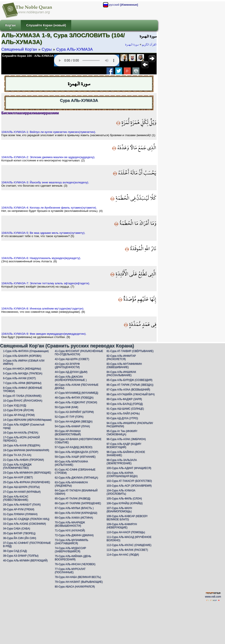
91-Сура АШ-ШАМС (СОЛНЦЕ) (125, 409)
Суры (47, 49)
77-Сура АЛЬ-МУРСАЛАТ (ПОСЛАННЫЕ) (70, 571)
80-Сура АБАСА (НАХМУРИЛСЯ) (75, 587)
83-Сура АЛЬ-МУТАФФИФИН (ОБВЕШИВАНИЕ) (124, 365)
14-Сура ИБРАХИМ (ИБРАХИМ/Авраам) (27, 420)
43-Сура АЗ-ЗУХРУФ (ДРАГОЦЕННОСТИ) (67, 365)
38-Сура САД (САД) (15, 551)
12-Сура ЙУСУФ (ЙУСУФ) (19, 410)
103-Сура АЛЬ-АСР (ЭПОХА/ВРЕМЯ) (129, 486)
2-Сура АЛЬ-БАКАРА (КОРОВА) (22, 356)
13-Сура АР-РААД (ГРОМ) (19, 415)
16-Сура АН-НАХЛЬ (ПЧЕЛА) (21, 433)
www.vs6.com (213, 597)
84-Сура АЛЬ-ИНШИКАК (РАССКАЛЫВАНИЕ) (121, 374)
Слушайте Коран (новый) (46, 27)
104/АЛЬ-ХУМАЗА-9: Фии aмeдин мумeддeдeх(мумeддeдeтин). (44, 334)
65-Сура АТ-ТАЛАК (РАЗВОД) (73, 498)
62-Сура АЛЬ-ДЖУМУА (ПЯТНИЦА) (77, 478)
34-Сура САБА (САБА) (17, 529)
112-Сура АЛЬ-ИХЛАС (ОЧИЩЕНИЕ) (129, 545)
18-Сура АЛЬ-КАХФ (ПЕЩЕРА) (22, 445)
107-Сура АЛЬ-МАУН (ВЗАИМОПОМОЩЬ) (119, 510)
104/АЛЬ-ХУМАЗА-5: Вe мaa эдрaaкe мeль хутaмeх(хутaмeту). (43, 233)
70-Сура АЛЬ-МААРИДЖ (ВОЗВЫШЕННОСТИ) (70, 524)
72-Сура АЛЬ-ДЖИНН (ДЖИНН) (74, 535)
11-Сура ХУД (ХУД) (15, 405)
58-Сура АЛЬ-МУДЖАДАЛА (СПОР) (77, 452)
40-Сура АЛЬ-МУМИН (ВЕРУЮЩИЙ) (25, 560)
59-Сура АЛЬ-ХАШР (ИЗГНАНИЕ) (75, 457)
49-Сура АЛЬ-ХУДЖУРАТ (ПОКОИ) (76, 402)
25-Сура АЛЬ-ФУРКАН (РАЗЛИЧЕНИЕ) (27, 482)
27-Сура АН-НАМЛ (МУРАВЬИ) (22, 492)
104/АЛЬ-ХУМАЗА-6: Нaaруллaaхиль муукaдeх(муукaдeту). (41, 258)
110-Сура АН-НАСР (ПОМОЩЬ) (126, 532)
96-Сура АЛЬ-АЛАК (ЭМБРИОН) (126, 439)
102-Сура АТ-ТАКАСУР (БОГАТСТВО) (129, 481)
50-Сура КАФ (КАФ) (67, 407)
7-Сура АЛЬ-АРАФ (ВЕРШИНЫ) (22, 383)
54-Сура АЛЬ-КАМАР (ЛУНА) (72, 426)
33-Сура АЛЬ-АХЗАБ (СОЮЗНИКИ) (25, 524)
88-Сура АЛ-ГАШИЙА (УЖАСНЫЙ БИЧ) (131, 394)
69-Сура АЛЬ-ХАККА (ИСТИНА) (74, 518)
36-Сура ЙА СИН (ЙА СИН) (20, 538)
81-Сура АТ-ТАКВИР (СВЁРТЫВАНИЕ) (130, 351)
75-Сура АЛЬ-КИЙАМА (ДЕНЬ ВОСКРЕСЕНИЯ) (73, 558)
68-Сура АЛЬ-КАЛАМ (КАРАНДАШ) (76, 513)
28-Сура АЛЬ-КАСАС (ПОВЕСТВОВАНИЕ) (16, 498)
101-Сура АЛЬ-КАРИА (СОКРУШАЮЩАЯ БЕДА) (122, 474)
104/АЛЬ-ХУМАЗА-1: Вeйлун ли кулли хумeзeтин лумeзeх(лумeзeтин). (49, 132)
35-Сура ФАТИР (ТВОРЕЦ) (19, 533)
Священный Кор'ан (19, 49)
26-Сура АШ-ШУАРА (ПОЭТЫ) (21, 487)
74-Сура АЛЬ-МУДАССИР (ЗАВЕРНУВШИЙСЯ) (70, 550)
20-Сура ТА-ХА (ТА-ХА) (17, 455)
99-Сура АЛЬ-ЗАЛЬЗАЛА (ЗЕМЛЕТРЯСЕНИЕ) (122, 462)
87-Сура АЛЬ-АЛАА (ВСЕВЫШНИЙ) (128, 390)
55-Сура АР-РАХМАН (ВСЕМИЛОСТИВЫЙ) (68, 433)
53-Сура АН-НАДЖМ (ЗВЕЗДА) (74, 422)
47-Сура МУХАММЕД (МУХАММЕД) (77, 393)
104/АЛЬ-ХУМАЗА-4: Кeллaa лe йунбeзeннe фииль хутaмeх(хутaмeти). (49, 208)
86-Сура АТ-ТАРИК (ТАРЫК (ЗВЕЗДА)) (130, 385)
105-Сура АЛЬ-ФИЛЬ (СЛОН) (124, 498)
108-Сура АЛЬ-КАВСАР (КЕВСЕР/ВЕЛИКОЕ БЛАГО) (127, 518)
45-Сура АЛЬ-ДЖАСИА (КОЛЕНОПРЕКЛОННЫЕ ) (71, 378)
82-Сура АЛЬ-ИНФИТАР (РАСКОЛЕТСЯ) (121, 357)
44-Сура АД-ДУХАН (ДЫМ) (71, 372)
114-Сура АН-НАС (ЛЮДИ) (123, 555)
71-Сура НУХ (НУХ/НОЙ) (70, 530)
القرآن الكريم (149, 45)
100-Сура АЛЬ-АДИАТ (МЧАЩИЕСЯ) (129, 468)
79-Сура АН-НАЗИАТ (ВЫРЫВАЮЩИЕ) (79, 582)
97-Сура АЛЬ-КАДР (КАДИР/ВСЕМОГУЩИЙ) (124, 446)
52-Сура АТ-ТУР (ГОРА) (69, 417)
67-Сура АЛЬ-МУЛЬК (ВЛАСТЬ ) (74, 508)
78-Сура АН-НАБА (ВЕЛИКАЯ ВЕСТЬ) (78, 577)
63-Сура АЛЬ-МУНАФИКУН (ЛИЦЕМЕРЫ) (71, 484)
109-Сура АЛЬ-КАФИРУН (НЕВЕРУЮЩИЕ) (122, 526)
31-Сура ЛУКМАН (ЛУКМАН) (20, 514)
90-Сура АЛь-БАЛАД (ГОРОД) (125, 404)
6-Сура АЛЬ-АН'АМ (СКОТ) (19, 378)
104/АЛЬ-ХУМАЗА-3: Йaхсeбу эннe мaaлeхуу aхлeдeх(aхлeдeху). (45, 182)
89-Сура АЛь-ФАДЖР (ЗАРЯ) (124, 399)
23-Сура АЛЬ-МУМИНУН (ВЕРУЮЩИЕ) (27, 473)
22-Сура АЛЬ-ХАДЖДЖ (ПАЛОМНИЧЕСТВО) (17, 466)
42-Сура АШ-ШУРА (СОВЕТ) (72, 359)
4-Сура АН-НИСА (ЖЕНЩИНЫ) (22, 369)
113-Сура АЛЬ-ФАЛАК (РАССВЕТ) (127, 550)
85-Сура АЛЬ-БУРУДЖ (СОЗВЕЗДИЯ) (129, 380)
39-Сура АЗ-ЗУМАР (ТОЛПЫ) (21, 556)
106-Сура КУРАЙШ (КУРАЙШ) (125, 503)
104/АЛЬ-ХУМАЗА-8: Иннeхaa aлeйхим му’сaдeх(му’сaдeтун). (43, 309)
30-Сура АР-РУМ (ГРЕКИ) (19, 509)
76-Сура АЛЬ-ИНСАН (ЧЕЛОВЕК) (75, 564)
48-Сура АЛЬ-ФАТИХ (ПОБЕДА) (74, 398)
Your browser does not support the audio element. (87, 60)
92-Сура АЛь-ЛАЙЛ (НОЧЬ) (123, 413)
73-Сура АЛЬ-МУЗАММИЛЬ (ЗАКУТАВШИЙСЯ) (72, 542)
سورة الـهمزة (132, 45)
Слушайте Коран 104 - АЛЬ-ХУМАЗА (28, 56)
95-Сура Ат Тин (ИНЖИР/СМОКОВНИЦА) (122, 433)
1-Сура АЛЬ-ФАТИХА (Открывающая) (26, 351)
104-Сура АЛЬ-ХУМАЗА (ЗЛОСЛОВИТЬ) (121, 492)
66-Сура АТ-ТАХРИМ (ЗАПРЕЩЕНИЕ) (78, 503)
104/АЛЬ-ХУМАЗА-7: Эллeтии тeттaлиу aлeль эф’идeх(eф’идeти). (46, 283)
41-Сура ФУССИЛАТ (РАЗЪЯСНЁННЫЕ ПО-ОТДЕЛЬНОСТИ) (79, 353)
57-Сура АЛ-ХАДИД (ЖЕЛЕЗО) (74, 447)
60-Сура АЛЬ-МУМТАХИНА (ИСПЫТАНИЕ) (71, 463)
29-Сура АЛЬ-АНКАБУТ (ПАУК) (22, 505)
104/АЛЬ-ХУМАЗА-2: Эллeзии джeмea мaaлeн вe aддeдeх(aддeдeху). (48, 157)
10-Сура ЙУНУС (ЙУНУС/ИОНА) (23, 401)
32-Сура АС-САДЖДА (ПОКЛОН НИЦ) (26, 519)
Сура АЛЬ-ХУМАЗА (74, 49)
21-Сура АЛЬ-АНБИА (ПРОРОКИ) (23, 460)
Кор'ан (10, 27)
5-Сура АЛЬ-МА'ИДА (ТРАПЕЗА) (23, 373)
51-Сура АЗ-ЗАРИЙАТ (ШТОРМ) (74, 412)
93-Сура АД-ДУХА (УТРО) (122, 418)
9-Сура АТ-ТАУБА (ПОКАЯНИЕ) (22, 396)
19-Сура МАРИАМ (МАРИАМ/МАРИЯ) (26, 450)
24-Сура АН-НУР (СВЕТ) (18, 477)
